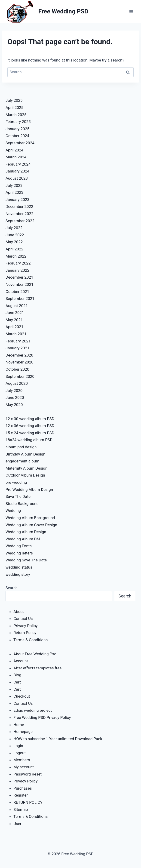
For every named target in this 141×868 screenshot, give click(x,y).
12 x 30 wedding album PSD (30, 419)
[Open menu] (131, 11)
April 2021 (14, 327)
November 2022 (20, 214)
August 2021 (17, 306)
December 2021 (19, 277)
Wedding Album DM (23, 539)
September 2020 (20, 376)
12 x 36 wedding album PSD (30, 426)
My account (24, 767)
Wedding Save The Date (26, 560)
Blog (17, 675)
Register (21, 795)
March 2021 (16, 334)
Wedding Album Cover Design (31, 525)
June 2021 (15, 313)
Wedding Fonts (19, 546)
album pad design (21, 447)
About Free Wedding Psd (35, 654)
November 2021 (20, 284)
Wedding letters (19, 553)
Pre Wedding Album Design (29, 489)
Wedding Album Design (26, 532)
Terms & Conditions (31, 640)
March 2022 (16, 256)
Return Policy (25, 633)
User (17, 824)
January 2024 (17, 171)
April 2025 (14, 108)
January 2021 (17, 348)
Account (21, 661)
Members (22, 760)
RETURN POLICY (28, 802)
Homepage (23, 732)
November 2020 (20, 362)
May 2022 (14, 242)
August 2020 (17, 383)
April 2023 (14, 192)
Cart (17, 682)
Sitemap (21, 810)
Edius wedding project (33, 710)
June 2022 (15, 235)
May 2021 (14, 320)
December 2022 (19, 206)
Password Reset (28, 774)
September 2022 (20, 221)
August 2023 (17, 178)
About (19, 612)
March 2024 (16, 157)
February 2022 (18, 263)
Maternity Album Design (26, 468)
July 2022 (14, 228)
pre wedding (16, 482)
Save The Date (18, 496)
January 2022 (17, 270)
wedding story (18, 574)
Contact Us (23, 619)
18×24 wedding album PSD (29, 440)
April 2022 (14, 249)
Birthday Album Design (25, 454)
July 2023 (14, 185)
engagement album (22, 461)
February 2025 (18, 122)
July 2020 (14, 391)
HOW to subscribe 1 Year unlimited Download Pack (58, 739)
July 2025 (14, 100)
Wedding (13, 511)
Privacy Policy (26, 626)
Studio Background (22, 504)
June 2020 (15, 397)
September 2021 (20, 299)
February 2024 (18, 164)
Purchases (23, 788)
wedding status (19, 567)
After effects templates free (37, 668)
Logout (20, 753)
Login (18, 746)
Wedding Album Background (30, 518)
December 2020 (19, 355)
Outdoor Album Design (25, 475)
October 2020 (17, 369)
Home (19, 725)
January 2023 (17, 200)
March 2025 (16, 115)
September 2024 (20, 143)
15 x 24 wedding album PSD (30, 433)
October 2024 (17, 136)
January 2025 (17, 129)
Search (12, 588)
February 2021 (18, 341)
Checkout (22, 696)
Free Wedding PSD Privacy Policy (42, 717)
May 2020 (14, 405)
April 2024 (14, 150)
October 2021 (17, 292)
